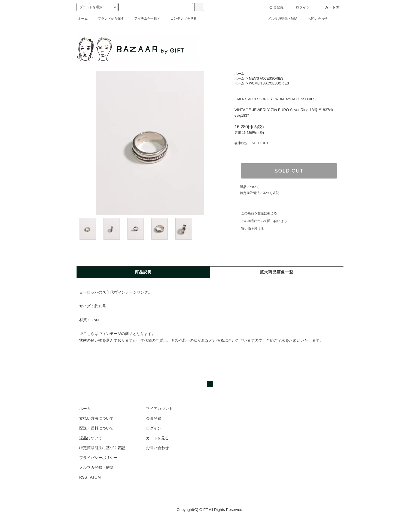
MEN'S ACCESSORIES (266, 78)
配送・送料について (96, 428)
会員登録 (273, 7)
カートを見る (157, 438)
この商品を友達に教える (256, 213)
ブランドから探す (108, 19)
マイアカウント (159, 409)
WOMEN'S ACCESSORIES (269, 83)
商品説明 (143, 272)
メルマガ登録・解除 (279, 19)
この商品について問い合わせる (261, 221)
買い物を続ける (249, 229)
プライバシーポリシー (98, 458)
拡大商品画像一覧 (277, 272)
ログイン (300, 7)
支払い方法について (96, 418)
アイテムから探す (144, 19)
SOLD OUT (289, 171)
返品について (250, 187)
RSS (83, 477)
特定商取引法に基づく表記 (260, 193)
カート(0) (330, 7)
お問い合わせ (314, 19)
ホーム (83, 19)
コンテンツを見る (180, 19)
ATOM (95, 477)
